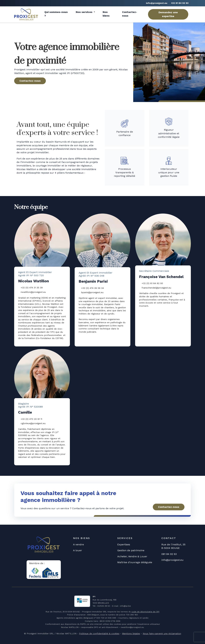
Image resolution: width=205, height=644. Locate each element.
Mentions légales (131, 633)
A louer (78, 550)
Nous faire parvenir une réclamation (162, 633)
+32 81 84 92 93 (180, 3)
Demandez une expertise (168, 14)
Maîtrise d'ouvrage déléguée (135, 562)
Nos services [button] (84, 12)
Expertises (124, 544)
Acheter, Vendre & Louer (132, 556)
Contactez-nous (130, 14)
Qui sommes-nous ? (56, 14)
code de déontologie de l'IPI (145, 612)
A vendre (78, 544)
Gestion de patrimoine (131, 550)
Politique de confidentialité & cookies (99, 633)
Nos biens (106, 14)
